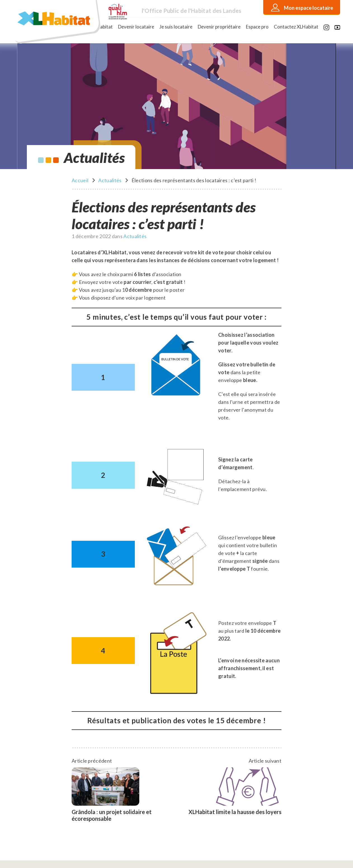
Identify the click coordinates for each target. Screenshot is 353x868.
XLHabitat (102, 27)
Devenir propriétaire (219, 27)
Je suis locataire (176, 27)
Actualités (110, 180)
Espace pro (257, 27)
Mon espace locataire (309, 8)
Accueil (80, 180)
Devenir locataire (136, 27)
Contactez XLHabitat (296, 27)
